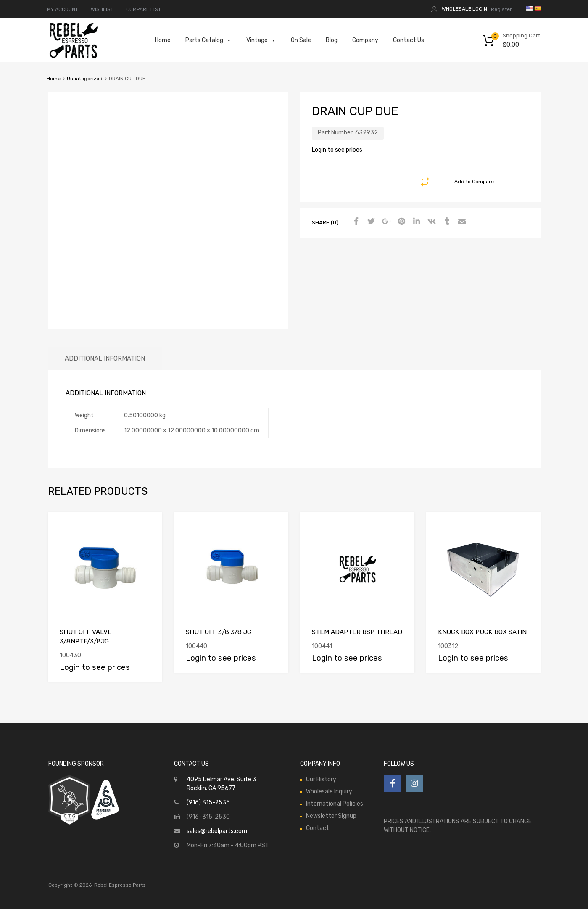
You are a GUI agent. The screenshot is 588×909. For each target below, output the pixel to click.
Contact (318, 828)
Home (163, 40)
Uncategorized (85, 79)
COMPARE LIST (144, 9)
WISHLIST (102, 9)
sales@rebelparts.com (217, 831)
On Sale (301, 40)
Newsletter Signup (331, 816)
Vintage (261, 40)
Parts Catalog (208, 40)
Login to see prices (337, 150)
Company (365, 40)
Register (501, 9)
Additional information (105, 358)
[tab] (105, 359)
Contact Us (409, 40)
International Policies (335, 804)
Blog (332, 40)
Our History (321, 779)
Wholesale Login (464, 9)
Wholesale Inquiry (329, 792)
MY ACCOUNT (63, 9)
